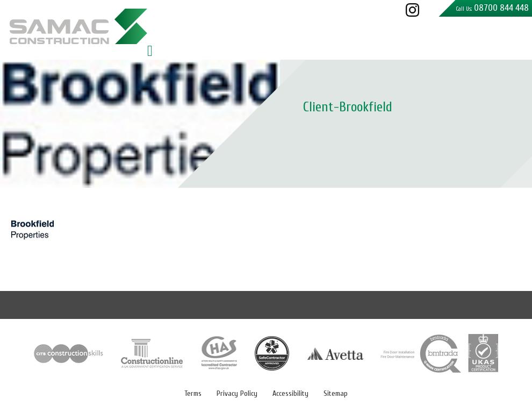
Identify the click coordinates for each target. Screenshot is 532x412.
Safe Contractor (272, 353)
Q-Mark (439, 353)
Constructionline (153, 353)
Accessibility (290, 393)
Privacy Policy (237, 393)
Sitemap (336, 393)
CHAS (219, 353)
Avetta (335, 353)
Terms (193, 393)
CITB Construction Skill (69, 353)
